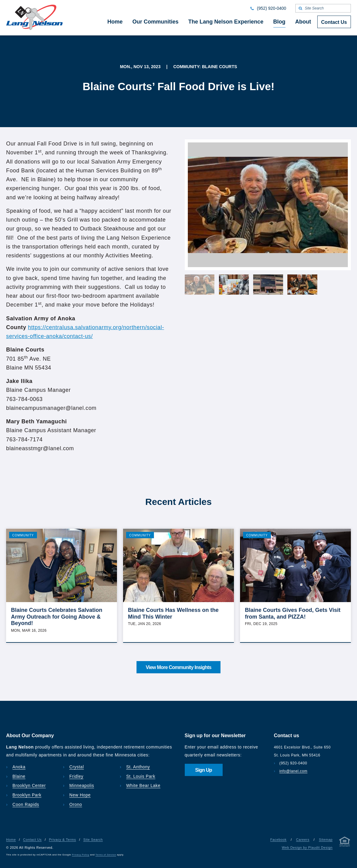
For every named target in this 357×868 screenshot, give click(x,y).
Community (23, 535)
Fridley (76, 776)
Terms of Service (106, 855)
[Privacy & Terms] (345, 843)
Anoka (19, 767)
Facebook (278, 840)
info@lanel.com (293, 771)
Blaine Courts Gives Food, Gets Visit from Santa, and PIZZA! (293, 613)
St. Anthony (138, 767)
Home (11, 840)
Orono (76, 804)
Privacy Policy (81, 855)
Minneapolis (82, 785)
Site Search (93, 840)
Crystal (77, 767)
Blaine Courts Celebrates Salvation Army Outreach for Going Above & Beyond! (57, 617)
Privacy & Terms (62, 840)
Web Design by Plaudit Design (307, 848)
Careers (303, 840)
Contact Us (33, 840)
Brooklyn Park (27, 795)
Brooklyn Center (29, 785)
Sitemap (326, 840)
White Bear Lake (143, 785)
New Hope (80, 795)
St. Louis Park (141, 776)
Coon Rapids (26, 804)
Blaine (19, 776)
